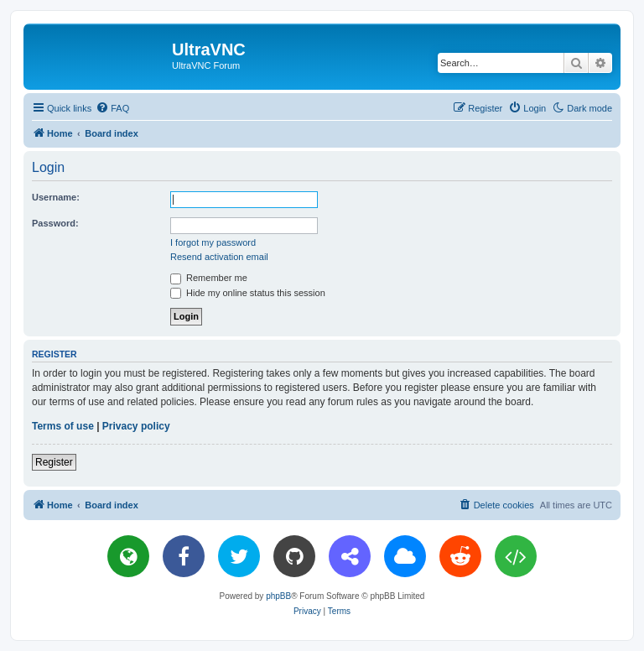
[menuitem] (112, 108)
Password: (55, 223)
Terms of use (63, 426)
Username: (56, 197)
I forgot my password (213, 242)
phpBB (278, 596)
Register (54, 462)
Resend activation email (219, 257)
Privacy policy (136, 426)
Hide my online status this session (248, 293)
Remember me (209, 278)
